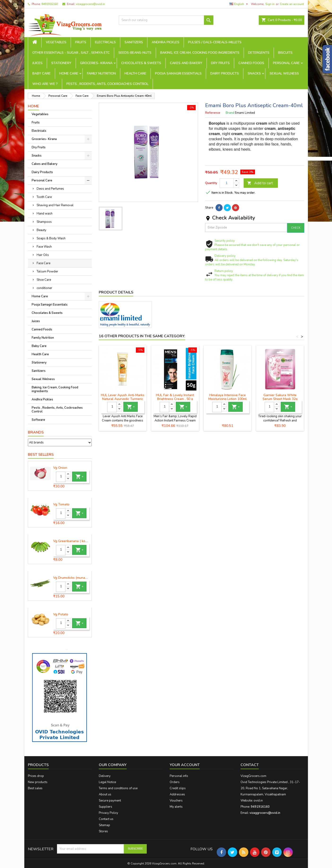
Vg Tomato (61, 504)
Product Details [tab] (116, 292)
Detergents (259, 53)
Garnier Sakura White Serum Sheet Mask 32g (280, 397)
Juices (37, 63)
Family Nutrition (101, 73)
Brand (230, 113)
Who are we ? (45, 84)
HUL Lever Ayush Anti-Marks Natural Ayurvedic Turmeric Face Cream (123, 399)
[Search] (166, 20)
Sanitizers (134, 42)
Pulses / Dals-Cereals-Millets (215, 42)
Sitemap (104, 825)
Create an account (292, 4)
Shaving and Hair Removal (55, 205)
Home (33, 106)
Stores (103, 831)
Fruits (81, 42)
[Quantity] (61, 477)
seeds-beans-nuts (135, 53)
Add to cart (260, 183)
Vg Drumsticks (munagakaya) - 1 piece (71, 578)
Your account (185, 765)
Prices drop (36, 776)
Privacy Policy (108, 813)
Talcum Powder (47, 272)
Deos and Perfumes (50, 189)
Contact (250, 765)
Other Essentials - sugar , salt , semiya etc (71, 53)
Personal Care (286, 63)
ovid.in (258, 801)
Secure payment (110, 801)
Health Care (135, 73)
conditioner (44, 288)
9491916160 (50, 4)
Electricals (105, 42)
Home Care (69, 73)
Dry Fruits (220, 63)
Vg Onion (60, 468)
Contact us (106, 819)
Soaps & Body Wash (51, 238)
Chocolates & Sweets (141, 63)
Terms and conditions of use (118, 788)
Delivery (105, 776)
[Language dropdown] (239, 4)
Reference (213, 113)
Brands (36, 432)
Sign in (270, 4)
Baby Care (41, 73)
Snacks (254, 73)
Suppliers (106, 807)
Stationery (61, 63)
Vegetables (56, 42)
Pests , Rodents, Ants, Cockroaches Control (107, 84)
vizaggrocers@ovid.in (90, 4)
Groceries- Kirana (96, 63)
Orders (175, 782)
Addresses (177, 794)
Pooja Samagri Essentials (178, 73)
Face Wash (44, 247)
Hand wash (45, 214)
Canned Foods (251, 63)
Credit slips (178, 788)
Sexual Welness (284, 73)
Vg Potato (61, 614)
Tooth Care (44, 197)
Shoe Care (44, 280)
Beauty (41, 230)
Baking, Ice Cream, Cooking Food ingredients (200, 53)
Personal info (179, 776)
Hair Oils (43, 255)
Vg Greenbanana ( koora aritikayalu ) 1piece (71, 541)
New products (38, 782)
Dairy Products (225, 73)
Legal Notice (107, 782)
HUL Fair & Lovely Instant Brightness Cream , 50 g (175, 397)
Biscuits (285, 53)
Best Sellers (41, 455)
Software (38, 420)
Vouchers (176, 801)
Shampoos (44, 222)
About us (105, 794)
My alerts (176, 807)
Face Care (43, 263)
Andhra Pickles (166, 42)
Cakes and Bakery (186, 63)
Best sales (35, 788)
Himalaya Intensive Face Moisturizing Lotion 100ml (228, 397)
